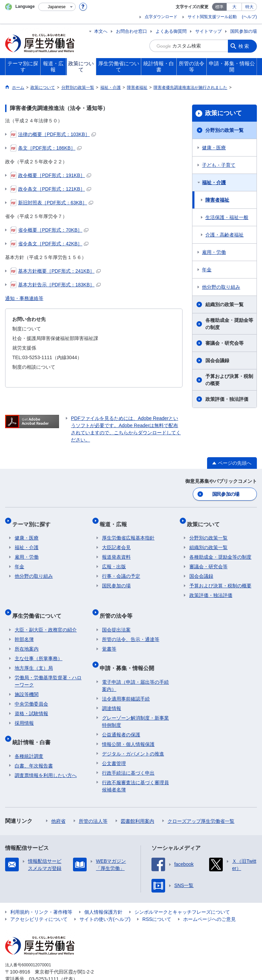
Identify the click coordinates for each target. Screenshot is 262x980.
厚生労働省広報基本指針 (128, 531)
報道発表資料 (116, 550)
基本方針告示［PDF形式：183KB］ (55, 285)
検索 (244, 46)
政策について (223, 113)
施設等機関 (27, 682)
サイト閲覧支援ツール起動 (212, 17)
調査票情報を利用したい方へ (46, 757)
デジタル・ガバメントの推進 (133, 736)
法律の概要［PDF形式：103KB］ (53, 134)
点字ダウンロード (161, 17)
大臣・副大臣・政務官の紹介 (46, 617)
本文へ (101, 31)
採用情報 (24, 711)
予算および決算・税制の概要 (229, 380)
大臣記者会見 (116, 541)
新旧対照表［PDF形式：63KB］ (52, 203)
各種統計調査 (29, 738)
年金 (207, 270)
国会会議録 (217, 360)
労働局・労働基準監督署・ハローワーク (48, 669)
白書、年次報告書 (34, 748)
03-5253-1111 (44, 961)
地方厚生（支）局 (34, 656)
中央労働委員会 (31, 692)
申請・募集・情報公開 (129, 652)
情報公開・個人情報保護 (128, 726)
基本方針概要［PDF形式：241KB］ (55, 271)
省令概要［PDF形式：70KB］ (49, 230)
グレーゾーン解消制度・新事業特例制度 (135, 703)
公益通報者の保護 (121, 717)
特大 (249, 7)
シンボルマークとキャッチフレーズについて (182, 894)
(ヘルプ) (249, 17)
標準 (219, 7)
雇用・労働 (214, 252)
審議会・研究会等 (224, 343)
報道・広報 (116, 520)
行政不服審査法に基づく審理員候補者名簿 (135, 768)
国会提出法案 (116, 617)
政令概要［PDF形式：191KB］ (51, 175)
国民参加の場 (244, 31)
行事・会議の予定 (121, 570)
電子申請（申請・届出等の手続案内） (135, 668)
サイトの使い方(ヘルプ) (105, 901)
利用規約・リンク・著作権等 (41, 894)
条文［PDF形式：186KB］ (46, 148)
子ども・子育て (219, 165)
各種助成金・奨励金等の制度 (229, 324)
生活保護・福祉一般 (227, 217)
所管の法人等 (93, 803)
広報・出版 (114, 560)
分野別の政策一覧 (224, 130)
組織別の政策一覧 (224, 304)
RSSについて (157, 901)
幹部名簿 (24, 627)
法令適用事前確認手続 (126, 681)
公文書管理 (114, 745)
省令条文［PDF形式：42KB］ (49, 244)
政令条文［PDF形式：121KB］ (51, 189)
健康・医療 (214, 148)
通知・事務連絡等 (24, 298)
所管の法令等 (118, 606)
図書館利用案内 (137, 803)
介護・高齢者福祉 (224, 235)
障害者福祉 (217, 200)
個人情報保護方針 (103, 894)
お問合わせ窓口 (132, 31)
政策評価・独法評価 (227, 399)
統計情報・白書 (34, 727)
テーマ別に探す (34, 520)
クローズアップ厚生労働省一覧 (201, 803)
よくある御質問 (171, 31)
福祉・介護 (214, 182)
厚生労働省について (39, 606)
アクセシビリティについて (39, 901)
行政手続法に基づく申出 (128, 755)
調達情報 (112, 690)
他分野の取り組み (221, 287)
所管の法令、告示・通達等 (131, 627)
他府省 (58, 803)
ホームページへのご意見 (209, 901)
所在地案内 (27, 637)
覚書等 (109, 637)
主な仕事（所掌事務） (39, 646)
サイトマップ (208, 31)
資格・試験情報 (31, 701)
